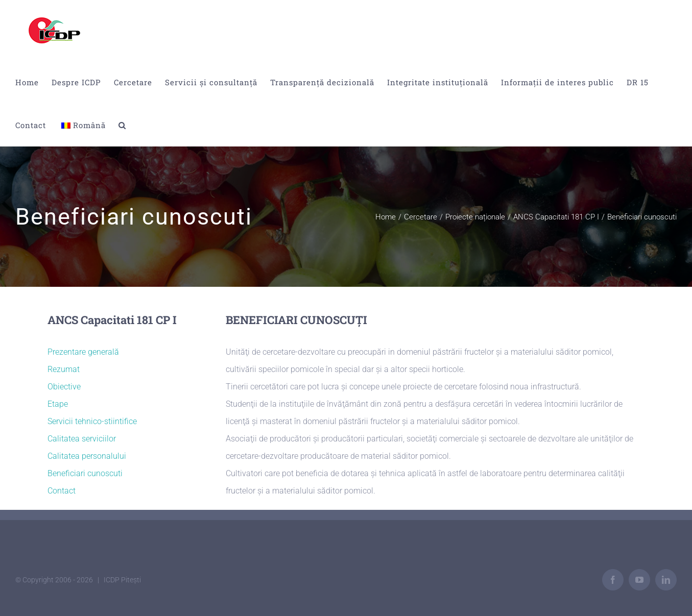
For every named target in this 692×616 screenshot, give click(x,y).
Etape (58, 404)
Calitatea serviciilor (82, 439)
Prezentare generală (83, 352)
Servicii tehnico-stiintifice (92, 421)
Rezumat (64, 369)
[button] (122, 125)
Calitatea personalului (87, 456)
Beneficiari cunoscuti (85, 473)
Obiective (64, 387)
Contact (62, 491)
